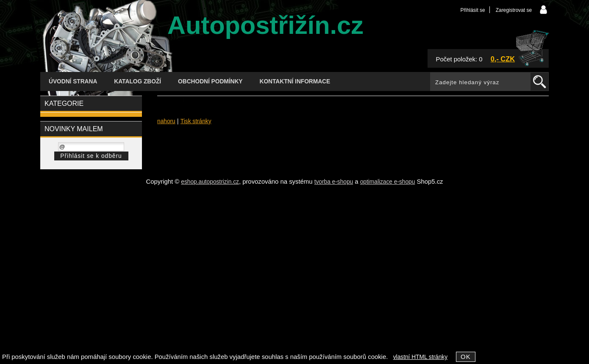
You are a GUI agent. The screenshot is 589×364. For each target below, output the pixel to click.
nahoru (166, 121)
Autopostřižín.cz (265, 25)
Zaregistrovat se (514, 10)
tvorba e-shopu (334, 182)
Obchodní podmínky (210, 81)
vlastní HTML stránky (420, 357)
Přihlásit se (472, 10)
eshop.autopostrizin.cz (210, 182)
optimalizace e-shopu (388, 182)
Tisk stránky (196, 121)
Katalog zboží (138, 81)
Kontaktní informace (295, 81)
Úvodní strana (73, 81)
